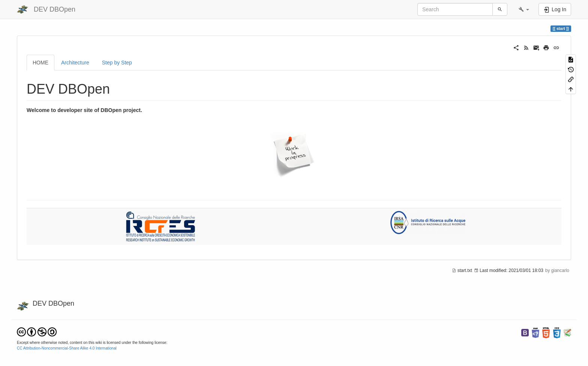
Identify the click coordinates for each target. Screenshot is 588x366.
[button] (524, 9)
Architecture (75, 63)
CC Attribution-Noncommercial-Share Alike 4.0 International (67, 348)
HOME (40, 63)
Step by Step (117, 63)
